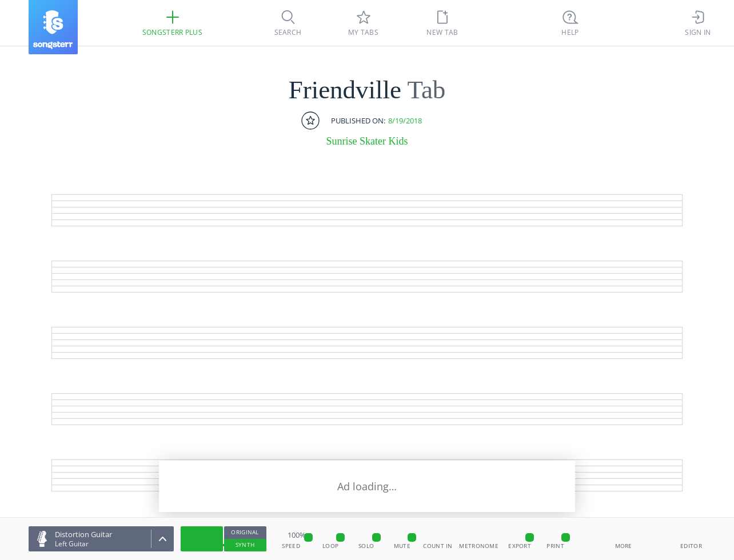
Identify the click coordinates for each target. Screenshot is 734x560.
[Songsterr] (53, 27)
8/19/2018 (405, 121)
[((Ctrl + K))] (571, 23)
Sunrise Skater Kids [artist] (367, 141)
